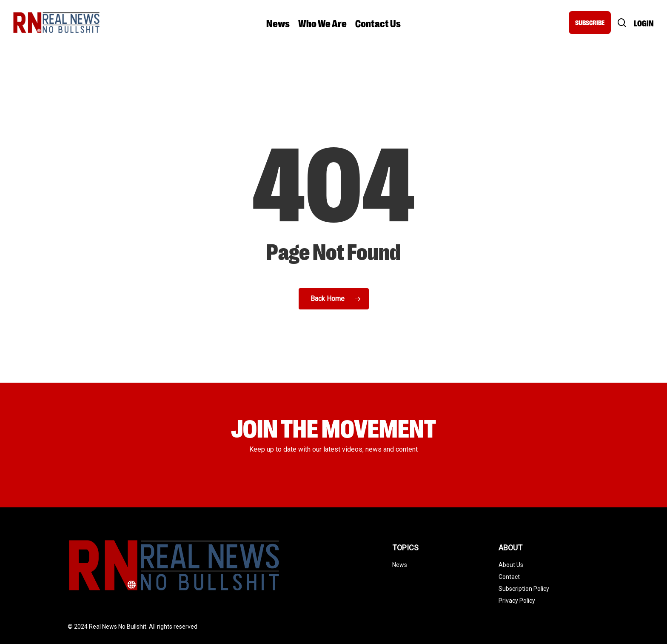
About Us (511, 565)
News (400, 565)
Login (644, 23)
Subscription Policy (524, 589)
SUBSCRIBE (590, 22)
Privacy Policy (517, 601)
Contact (509, 577)
